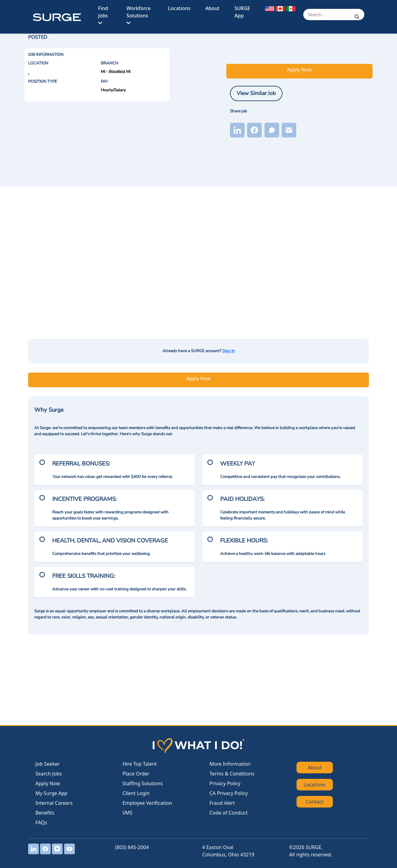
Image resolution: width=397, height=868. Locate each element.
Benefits (45, 813)
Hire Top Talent (140, 764)
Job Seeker (47, 764)
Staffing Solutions (143, 783)
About (212, 8)
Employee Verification (147, 803)
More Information (230, 764)
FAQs (41, 822)
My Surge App (51, 793)
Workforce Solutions (138, 15)
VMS (127, 813)
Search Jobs (49, 774)
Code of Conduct (229, 813)
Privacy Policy (225, 783)
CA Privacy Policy (229, 793)
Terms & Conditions (232, 774)
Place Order (136, 774)
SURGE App (242, 12)
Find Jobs (103, 15)
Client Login (136, 793)
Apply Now (299, 70)
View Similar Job (256, 93)
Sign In (229, 351)
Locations (179, 8)
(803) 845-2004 (132, 847)
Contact (315, 802)
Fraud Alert (222, 803)
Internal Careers (54, 803)
